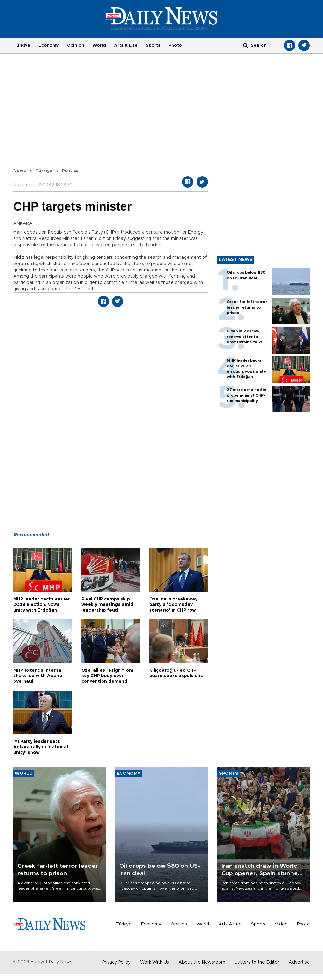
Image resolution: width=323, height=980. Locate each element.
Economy (49, 45)
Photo (175, 45)
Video (281, 924)
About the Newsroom (202, 962)
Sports (153, 45)
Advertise (299, 962)
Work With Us (155, 962)
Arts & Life (126, 45)
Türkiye (22, 45)
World (99, 45)
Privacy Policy (116, 962)
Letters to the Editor (257, 962)
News (20, 171)
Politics (70, 171)
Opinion (76, 45)
